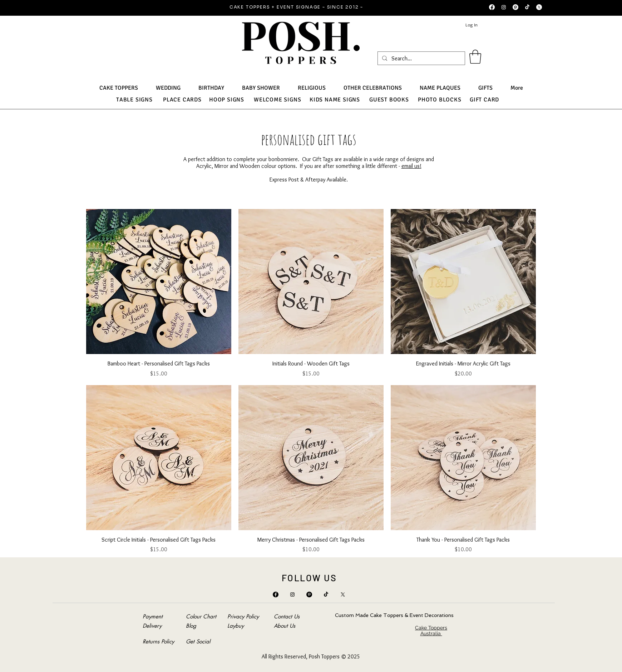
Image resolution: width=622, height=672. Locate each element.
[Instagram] (504, 7)
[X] (539, 7)
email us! (411, 166)
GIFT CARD (484, 100)
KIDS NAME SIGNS (335, 100)
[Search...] (421, 59)
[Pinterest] (515, 7)
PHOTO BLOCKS (440, 100)
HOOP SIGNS (227, 100)
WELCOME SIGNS (277, 100)
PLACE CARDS (182, 100)
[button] (475, 57)
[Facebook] (492, 7)
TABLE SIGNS (134, 100)
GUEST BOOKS (389, 100)
